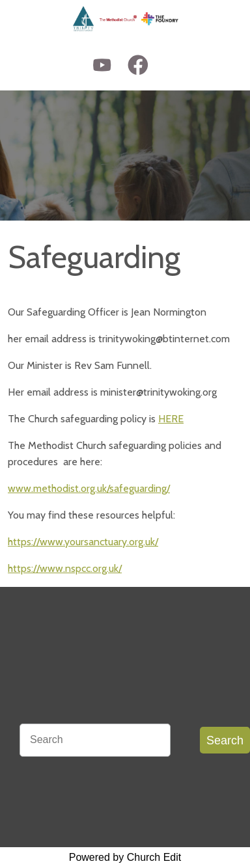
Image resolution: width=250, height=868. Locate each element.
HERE (171, 419)
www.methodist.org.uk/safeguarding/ (89, 488)
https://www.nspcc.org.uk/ (65, 568)
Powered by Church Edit (125, 857)
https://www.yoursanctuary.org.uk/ (83, 542)
